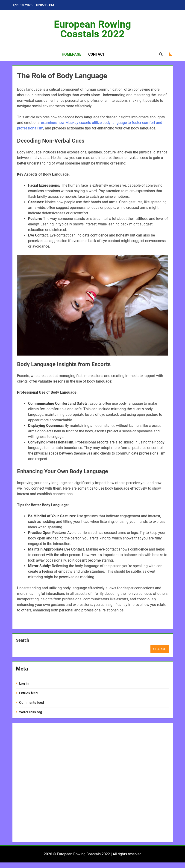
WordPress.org (31, 712)
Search (22, 640)
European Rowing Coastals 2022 (92, 29)
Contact (97, 54)
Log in (24, 683)
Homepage (72, 54)
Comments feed (31, 703)
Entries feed (28, 693)
